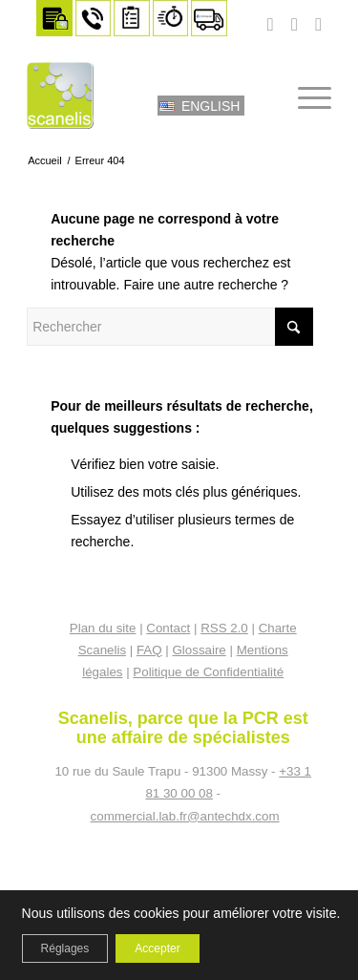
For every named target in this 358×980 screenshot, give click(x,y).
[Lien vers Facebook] (294, 25)
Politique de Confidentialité (208, 672)
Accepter (157, 948)
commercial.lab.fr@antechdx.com (185, 816)
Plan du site (103, 628)
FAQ (149, 650)
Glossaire (199, 650)
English (211, 106)
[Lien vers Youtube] (270, 25)
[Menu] (305, 96)
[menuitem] (54, 19)
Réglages (65, 948)
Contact (168, 628)
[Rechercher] (260, 96)
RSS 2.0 (224, 628)
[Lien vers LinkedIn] (319, 25)
